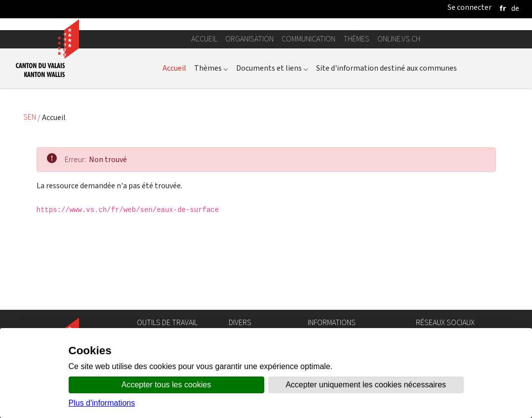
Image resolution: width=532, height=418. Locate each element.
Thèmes (356, 125)
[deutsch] (515, 8)
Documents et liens (272, 154)
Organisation (249, 125)
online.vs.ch (399, 125)
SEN (30, 203)
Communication (308, 125)
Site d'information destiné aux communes (387, 154)
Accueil (204, 125)
